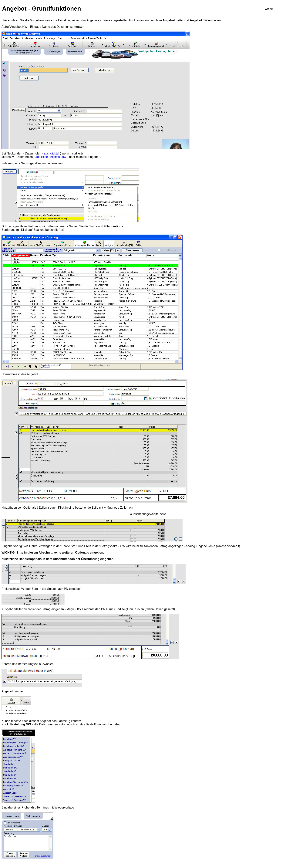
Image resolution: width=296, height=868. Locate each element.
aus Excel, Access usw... (52, 157)
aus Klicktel (51, 153)
